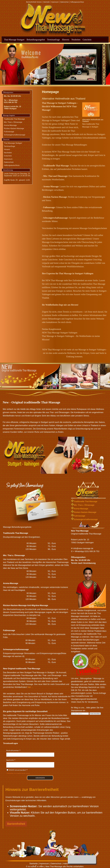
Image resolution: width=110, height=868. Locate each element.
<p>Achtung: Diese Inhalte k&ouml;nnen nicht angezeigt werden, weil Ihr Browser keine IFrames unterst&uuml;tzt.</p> (30, 765)
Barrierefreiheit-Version (34, 2)
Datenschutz (64, 2)
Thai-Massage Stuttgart (14, 40)
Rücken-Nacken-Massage (14, 128)
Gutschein (87, 40)
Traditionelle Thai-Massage (14, 119)
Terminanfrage (53, 40)
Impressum (55, 2)
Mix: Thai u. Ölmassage (13, 122)
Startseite (46, 2)
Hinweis (66, 40)
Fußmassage (9, 132)
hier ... (30, 687)
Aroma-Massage (10, 125)
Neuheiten (76, 40)
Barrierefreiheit (16, 824)
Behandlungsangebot (36, 40)
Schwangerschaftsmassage (15, 135)
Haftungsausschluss (77, 2)
